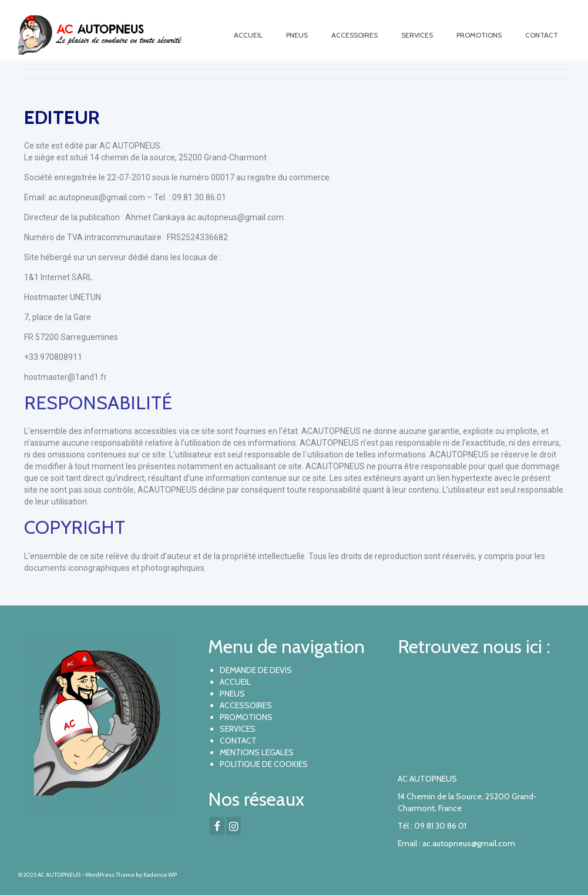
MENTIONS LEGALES (257, 752)
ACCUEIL (235, 682)
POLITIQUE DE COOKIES (264, 764)
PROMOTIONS (246, 717)
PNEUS (232, 694)
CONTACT (238, 741)
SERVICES (238, 729)
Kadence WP (160, 875)
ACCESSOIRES (246, 705)
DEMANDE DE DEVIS (256, 670)
